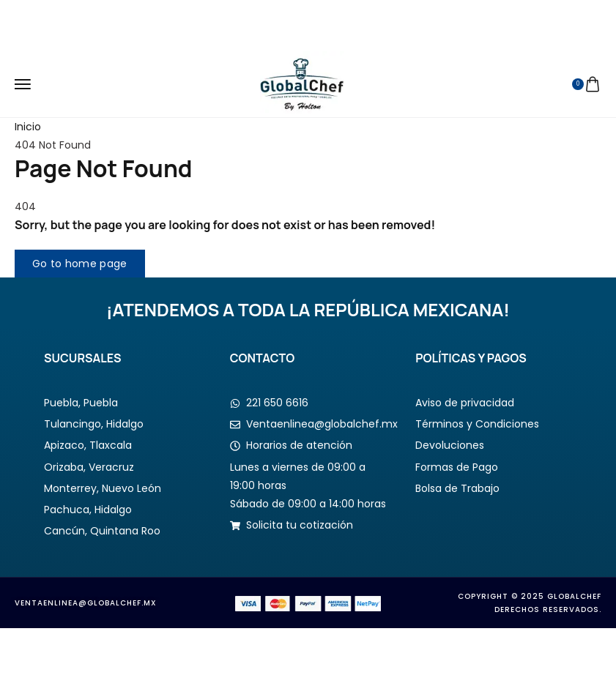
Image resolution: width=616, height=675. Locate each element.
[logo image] (302, 83)
